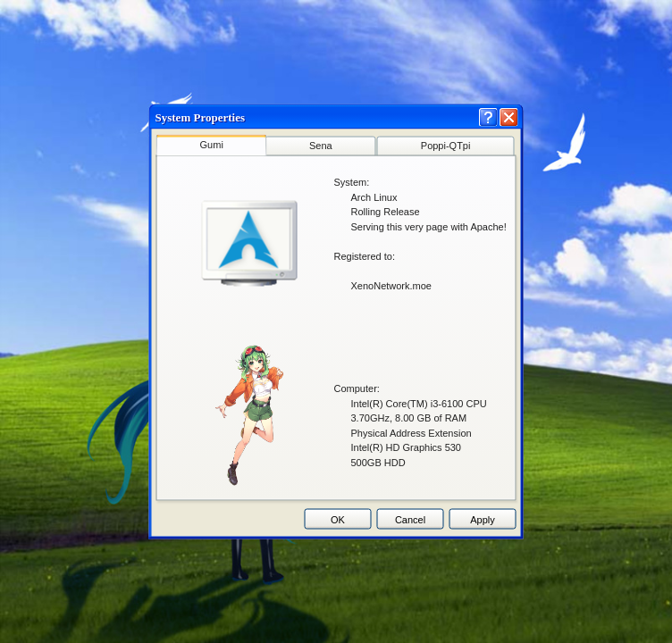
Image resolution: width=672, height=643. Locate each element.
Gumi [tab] (212, 145)
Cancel (410, 519)
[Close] (509, 117)
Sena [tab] (321, 146)
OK (338, 519)
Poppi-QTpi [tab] (446, 146)
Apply (483, 519)
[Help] (488, 117)
